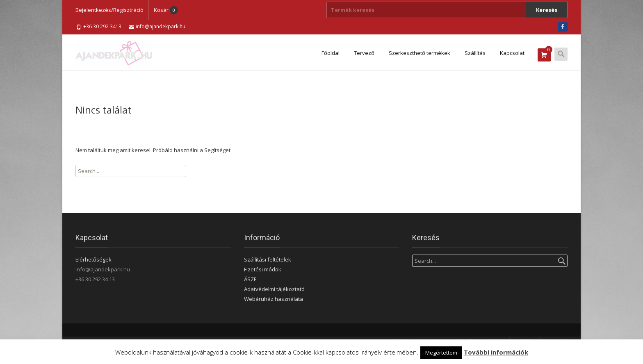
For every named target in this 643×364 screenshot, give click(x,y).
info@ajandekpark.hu (161, 26)
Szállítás (475, 53)
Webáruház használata (274, 299)
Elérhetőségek (93, 259)
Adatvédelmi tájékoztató (274, 289)
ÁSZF (250, 279)
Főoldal (331, 53)
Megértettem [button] (441, 353)
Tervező (364, 53)
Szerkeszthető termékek (420, 53)
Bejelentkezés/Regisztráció (109, 10)
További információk (496, 352)
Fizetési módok (263, 269)
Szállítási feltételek (268, 259)
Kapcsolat (512, 53)
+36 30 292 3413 (102, 26)
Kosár (166, 10)
